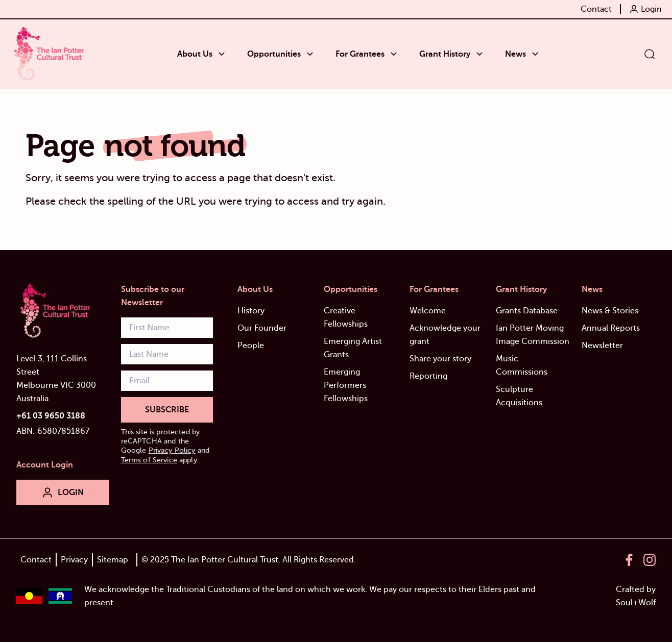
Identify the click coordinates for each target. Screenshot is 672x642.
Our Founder (262, 328)
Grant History (521, 289)
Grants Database (527, 311)
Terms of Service (149, 460)
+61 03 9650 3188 (51, 416)
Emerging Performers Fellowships (346, 385)
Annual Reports (611, 328)
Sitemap (113, 560)
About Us (255, 289)
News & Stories (610, 311)
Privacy (74, 560)
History (251, 311)
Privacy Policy (172, 450)
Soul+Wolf (636, 603)
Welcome (428, 311)
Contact (36, 560)
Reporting (428, 376)
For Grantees (434, 289)
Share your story (440, 359)
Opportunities (351, 289)
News (592, 289)
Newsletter (602, 345)
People (251, 345)
